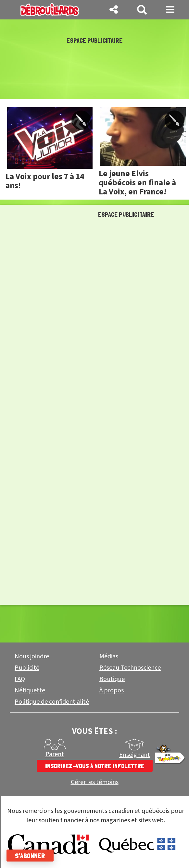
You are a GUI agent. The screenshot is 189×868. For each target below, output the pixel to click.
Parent (55, 754)
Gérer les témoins (95, 782)
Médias (109, 656)
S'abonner (30, 856)
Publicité (27, 668)
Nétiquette (30, 690)
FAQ (20, 679)
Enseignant (135, 755)
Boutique (112, 679)
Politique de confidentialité (52, 702)
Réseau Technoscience (130, 668)
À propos (112, 690)
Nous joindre (32, 656)
